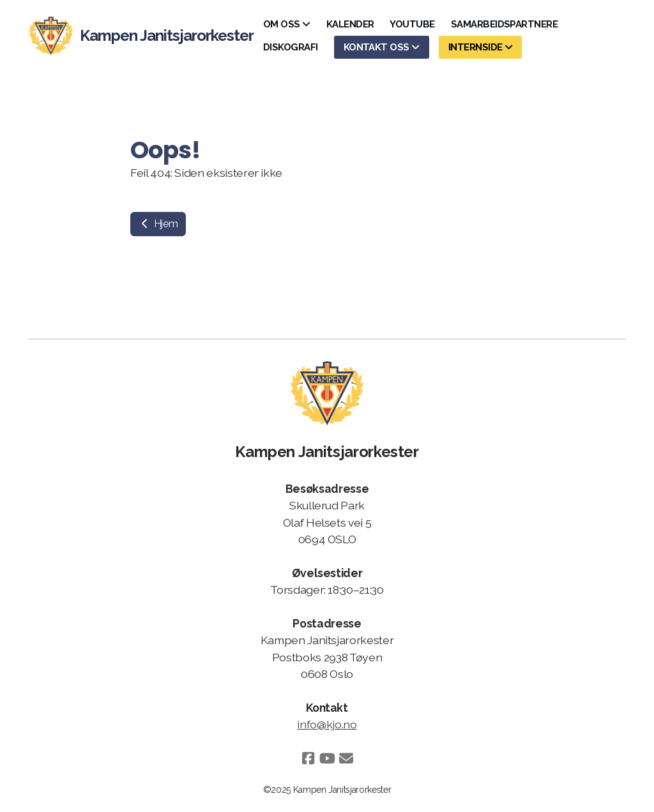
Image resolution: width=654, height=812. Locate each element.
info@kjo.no (327, 724)
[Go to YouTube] (327, 758)
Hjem (158, 224)
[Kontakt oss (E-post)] (346, 758)
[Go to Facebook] (308, 758)
